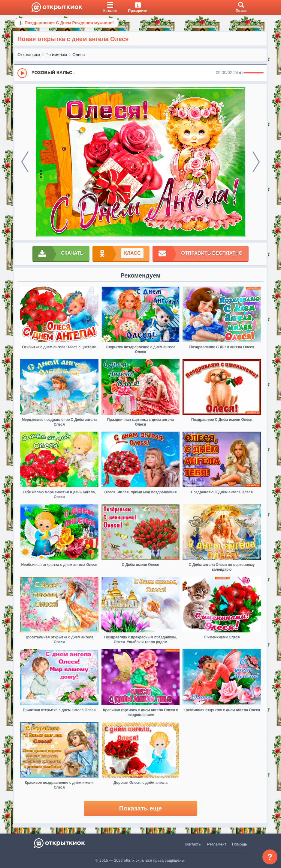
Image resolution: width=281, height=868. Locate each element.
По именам (56, 55)
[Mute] (241, 73)
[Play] (22, 73)
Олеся (79, 55)
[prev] (25, 162)
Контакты (193, 844)
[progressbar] (254, 73)
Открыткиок (29, 55)
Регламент (217, 844)
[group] (140, 73)
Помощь (240, 844)
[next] (256, 162)
